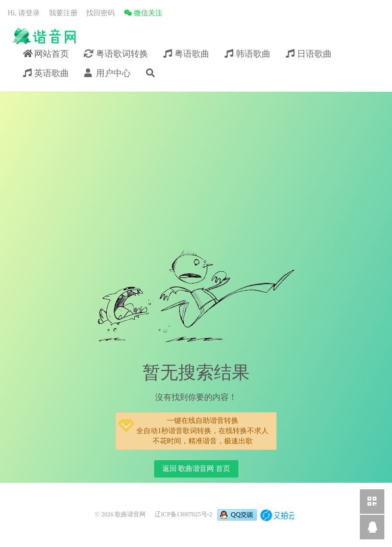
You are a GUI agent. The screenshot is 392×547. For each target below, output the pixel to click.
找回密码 (101, 13)
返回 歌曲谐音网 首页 (196, 469)
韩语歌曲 (248, 54)
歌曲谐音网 (43, 36)
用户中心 (107, 73)
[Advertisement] (196, 171)
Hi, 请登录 (24, 13)
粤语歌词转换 (116, 54)
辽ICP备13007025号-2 (183, 514)
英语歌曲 (46, 73)
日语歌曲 (309, 54)
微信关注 (143, 13)
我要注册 (63, 13)
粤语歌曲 (186, 54)
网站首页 (46, 54)
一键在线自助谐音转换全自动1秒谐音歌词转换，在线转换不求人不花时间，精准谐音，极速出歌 (192, 430)
